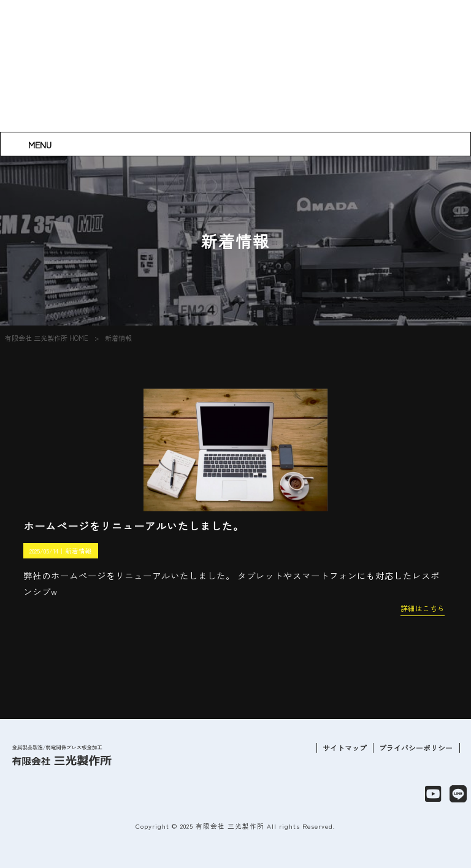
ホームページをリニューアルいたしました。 (134, 526)
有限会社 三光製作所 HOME (47, 338)
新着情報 (78, 551)
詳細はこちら (423, 608)
